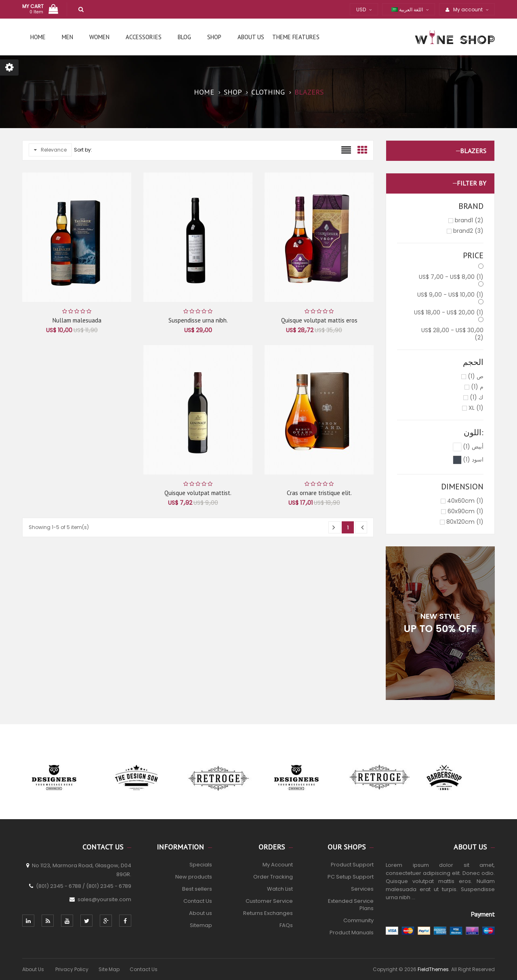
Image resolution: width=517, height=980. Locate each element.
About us (201, 913)
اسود (473, 459)
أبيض (473, 447)
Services (362, 889)
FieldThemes (433, 969)
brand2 (468, 231)
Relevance (50, 150)
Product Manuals (352, 933)
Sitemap (201, 925)
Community (358, 920)
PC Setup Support (351, 877)
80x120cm (465, 522)
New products (194, 877)
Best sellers (197, 889)
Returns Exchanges (268, 913)
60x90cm (466, 511)
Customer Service (269, 901)
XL (476, 408)
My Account (278, 865)
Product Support (352, 865)
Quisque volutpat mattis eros (319, 320)
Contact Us (198, 901)
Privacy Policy (72, 969)
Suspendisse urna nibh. (198, 320)
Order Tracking (273, 877)
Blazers (473, 151)
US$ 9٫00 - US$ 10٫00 (450, 295)
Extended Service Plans (351, 905)
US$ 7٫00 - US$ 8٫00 (451, 277)
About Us (34, 969)
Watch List (280, 889)
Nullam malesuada (77, 320)
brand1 (469, 220)
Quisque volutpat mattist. (198, 493)
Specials (201, 865)
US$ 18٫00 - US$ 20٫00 (449, 312)
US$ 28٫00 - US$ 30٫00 (452, 334)
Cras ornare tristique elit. (319, 493)
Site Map (109, 969)
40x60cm (465, 501)
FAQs (286, 925)
